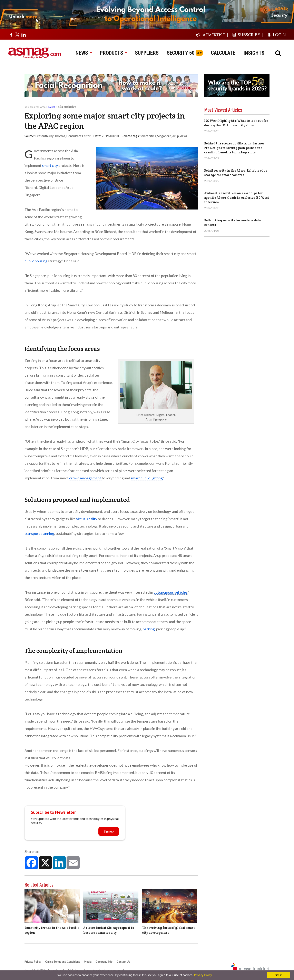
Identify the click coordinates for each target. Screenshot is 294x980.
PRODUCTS (113, 53)
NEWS (84, 53)
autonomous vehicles (171, 592)
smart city (50, 165)
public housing (36, 261)
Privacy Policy (33, 962)
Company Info (104, 962)
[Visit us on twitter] (17, 34)
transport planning (39, 533)
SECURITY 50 (181, 53)
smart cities (148, 136)
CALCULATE (223, 53)
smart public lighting (147, 478)
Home (42, 107)
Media (88, 962)
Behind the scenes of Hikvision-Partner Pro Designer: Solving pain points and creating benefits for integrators (234, 148)
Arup (176, 136)
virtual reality (87, 519)
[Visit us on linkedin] (23, 34)
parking (149, 629)
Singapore (164, 136)
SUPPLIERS (147, 53)
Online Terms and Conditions (62, 962)
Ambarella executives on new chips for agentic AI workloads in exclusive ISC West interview (237, 198)
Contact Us (123, 962)
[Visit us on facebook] (11, 34)
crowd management (85, 478)
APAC (184, 136)
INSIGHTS (254, 53)
